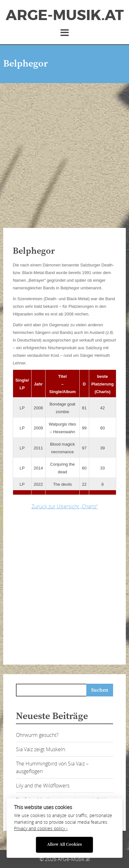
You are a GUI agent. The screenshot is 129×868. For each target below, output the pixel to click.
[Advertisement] (64, 151)
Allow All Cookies (64, 845)
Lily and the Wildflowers (43, 786)
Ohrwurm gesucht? (37, 735)
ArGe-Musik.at (65, 15)
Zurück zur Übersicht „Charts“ (65, 506)
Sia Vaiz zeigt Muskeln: (41, 749)
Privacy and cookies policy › (41, 829)
